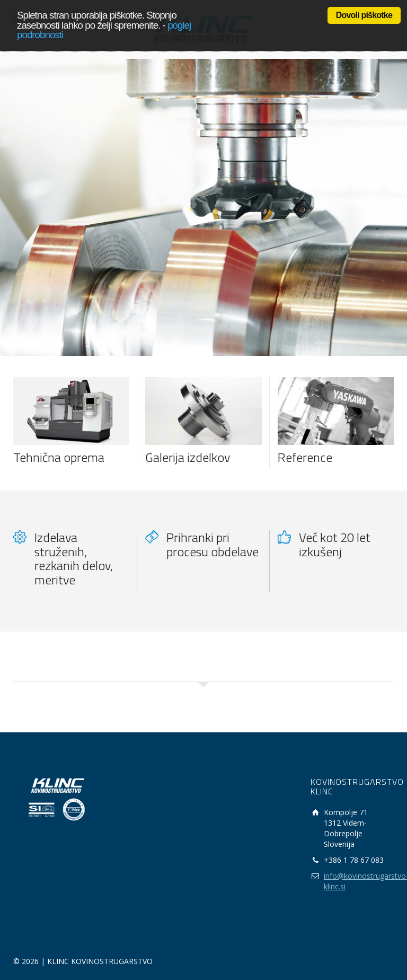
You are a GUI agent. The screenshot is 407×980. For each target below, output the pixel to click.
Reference (305, 457)
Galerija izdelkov (188, 457)
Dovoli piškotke (364, 15)
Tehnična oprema (59, 457)
